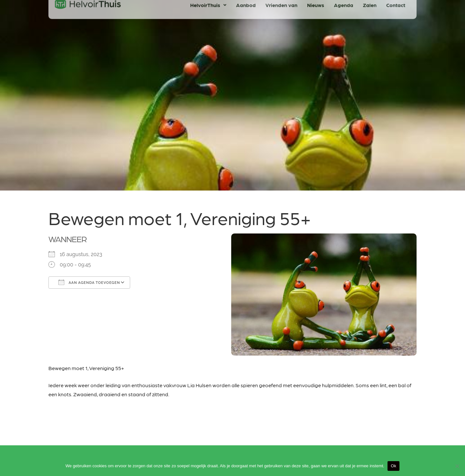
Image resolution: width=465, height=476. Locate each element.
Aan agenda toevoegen (89, 282)
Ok (393, 466)
